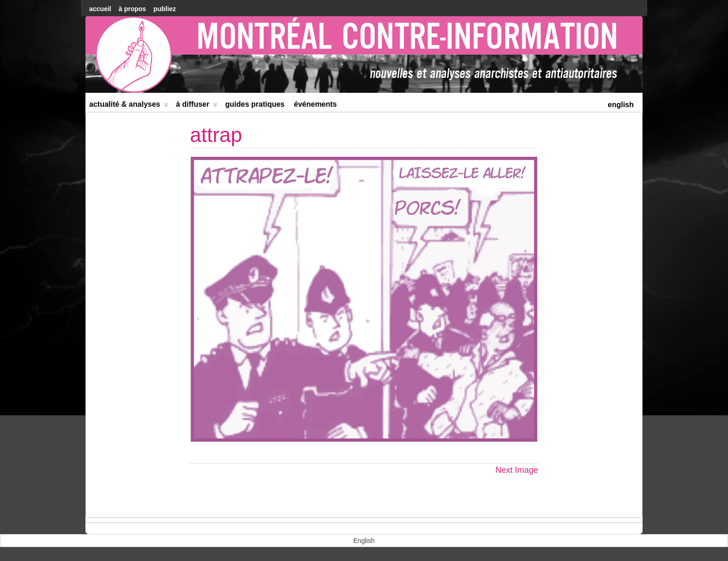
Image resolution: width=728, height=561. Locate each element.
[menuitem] (621, 104)
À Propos (132, 9)
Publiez (165, 9)
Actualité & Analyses (129, 106)
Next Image (517, 470)
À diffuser (197, 106)
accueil (100, 9)
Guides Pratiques (255, 104)
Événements (315, 104)
